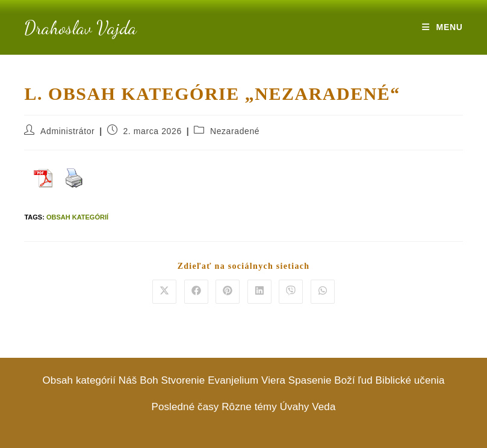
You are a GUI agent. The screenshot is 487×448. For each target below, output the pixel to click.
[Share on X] (164, 292)
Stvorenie (183, 380)
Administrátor (67, 131)
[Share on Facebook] (196, 292)
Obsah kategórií (77, 217)
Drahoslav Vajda (80, 28)
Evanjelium (233, 380)
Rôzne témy (249, 407)
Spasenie (310, 380)
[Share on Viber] (291, 292)
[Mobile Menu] (442, 27)
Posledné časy (185, 407)
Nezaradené (235, 131)
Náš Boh (138, 380)
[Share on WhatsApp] (323, 292)
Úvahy (295, 407)
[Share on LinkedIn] (259, 292)
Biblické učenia (410, 380)
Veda (324, 407)
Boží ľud (353, 380)
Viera (273, 380)
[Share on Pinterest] (228, 292)
